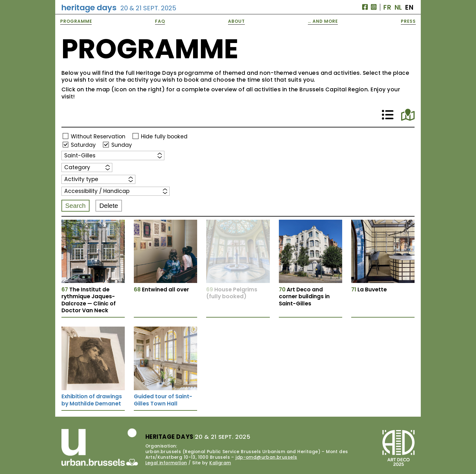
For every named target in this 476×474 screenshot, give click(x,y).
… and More (323, 21)
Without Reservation (98, 136)
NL (398, 7)
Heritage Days (119, 7)
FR (387, 7)
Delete (109, 206)
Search (75, 206)
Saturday (83, 145)
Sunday (122, 145)
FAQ (160, 21)
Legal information (166, 463)
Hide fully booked (164, 136)
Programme (76, 21)
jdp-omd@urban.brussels (266, 457)
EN (409, 7)
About (236, 21)
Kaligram (220, 463)
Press (408, 21)
